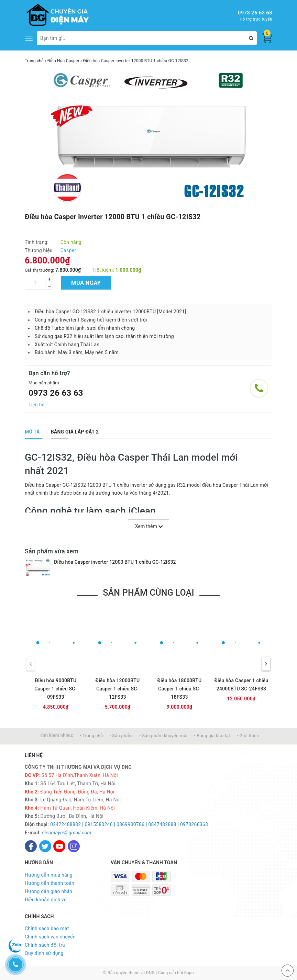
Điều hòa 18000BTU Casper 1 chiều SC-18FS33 (180, 689)
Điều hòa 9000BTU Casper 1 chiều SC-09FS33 (56, 689)
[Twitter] (45, 846)
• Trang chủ (91, 736)
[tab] (32, 432)
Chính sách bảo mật (47, 928)
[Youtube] (59, 846)
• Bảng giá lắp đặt (212, 736)
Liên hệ (36, 405)
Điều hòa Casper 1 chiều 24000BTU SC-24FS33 (241, 685)
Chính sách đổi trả (45, 945)
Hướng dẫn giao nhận (48, 891)
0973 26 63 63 (255, 13)
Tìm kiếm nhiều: (57, 735)
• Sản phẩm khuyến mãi (163, 736)
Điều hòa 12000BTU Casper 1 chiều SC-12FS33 (118, 689)
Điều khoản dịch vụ (46, 900)
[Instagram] (74, 846)
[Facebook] (31, 846)
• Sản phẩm (121, 736)
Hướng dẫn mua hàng (49, 875)
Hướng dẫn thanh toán (49, 883)
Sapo (189, 973)
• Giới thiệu (248, 736)
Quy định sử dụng (44, 953)
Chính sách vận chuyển (50, 937)
